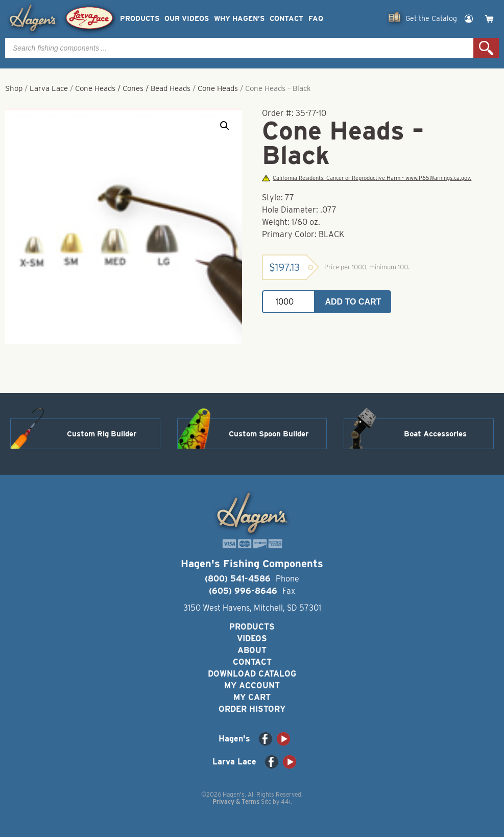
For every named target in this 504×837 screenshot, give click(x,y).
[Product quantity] (289, 302)
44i (286, 801)
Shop (14, 88)
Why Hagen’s (239, 19)
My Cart (252, 697)
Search (486, 48)
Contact (286, 19)
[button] (225, 126)
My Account (252, 685)
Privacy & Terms (236, 801)
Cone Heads (218, 88)
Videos (252, 638)
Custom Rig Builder (102, 434)
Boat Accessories (435, 434)
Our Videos (187, 19)
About (252, 650)
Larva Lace (49, 88)
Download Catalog (252, 674)
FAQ (316, 19)
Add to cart (353, 302)
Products (140, 19)
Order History (252, 709)
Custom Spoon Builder (269, 434)
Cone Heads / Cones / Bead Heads (133, 88)
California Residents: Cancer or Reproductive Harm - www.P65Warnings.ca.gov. (367, 178)
